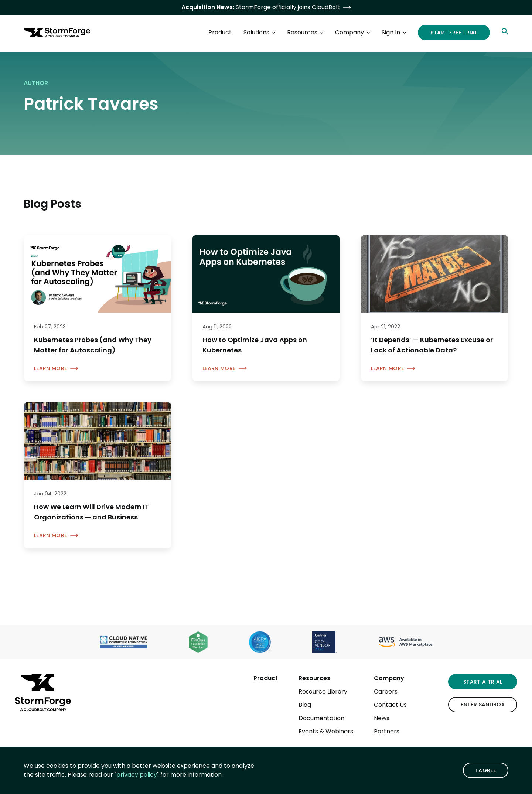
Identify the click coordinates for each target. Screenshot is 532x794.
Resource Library (323, 691)
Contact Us (390, 705)
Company (389, 678)
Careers (386, 691)
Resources (314, 678)
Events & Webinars (326, 731)
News (382, 718)
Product (266, 678)
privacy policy (137, 775)
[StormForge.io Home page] (57, 33)
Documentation (321, 718)
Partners (387, 731)
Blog (305, 705)
